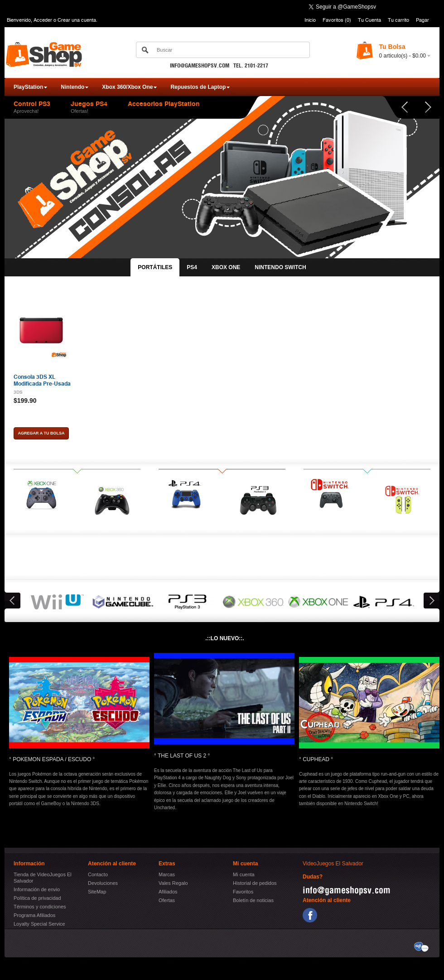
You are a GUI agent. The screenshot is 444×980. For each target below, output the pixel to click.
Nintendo (72, 87)
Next (428, 107)
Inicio (310, 20)
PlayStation (28, 87)
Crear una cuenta (77, 20)
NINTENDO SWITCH (280, 267)
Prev (399, 107)
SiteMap (97, 892)
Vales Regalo (173, 883)
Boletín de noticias (253, 900)
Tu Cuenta (369, 20)
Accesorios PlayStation (164, 104)
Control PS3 (32, 104)
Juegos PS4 (89, 104)
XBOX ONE (226, 267)
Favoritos (243, 892)
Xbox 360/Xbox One (127, 87)
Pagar (422, 20)
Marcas (167, 874)
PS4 (192, 267)
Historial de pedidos (255, 883)
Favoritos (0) (337, 20)
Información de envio (37, 889)
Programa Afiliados (34, 915)
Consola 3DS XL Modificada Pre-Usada (42, 380)
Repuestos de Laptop (198, 87)
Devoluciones (103, 883)
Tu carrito (398, 20)
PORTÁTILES (155, 267)
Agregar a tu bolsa (41, 433)
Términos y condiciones (40, 907)
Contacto (98, 874)
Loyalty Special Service (39, 924)
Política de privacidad (37, 898)
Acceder (43, 20)
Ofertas (167, 900)
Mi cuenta (244, 874)
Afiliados (168, 892)
